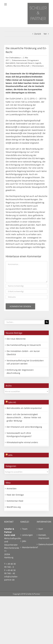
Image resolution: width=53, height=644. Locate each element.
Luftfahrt (9, 66)
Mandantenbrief (27, 547)
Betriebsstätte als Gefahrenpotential (24, 408)
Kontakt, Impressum (43, 537)
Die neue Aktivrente (16, 339)
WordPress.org (14, 507)
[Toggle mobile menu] (6, 4)
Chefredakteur (15, 58)
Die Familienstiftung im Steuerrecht (24, 345)
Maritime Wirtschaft (21, 66)
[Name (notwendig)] (26, 286)
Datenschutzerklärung (43, 544)
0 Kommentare (38, 66)
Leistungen (27, 535)
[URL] (26, 297)
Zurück (38, 34)
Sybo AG (12, 402)
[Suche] (47, 322)
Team (25, 529)
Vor (45, 34)
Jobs (24, 541)
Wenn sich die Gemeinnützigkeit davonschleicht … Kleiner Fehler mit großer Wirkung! (24, 418)
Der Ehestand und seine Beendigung (24, 427)
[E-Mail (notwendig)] (26, 291)
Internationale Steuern (25, 63)
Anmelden (12, 489)
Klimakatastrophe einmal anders (22, 442)
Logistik (38, 63)
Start (41, 529)
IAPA (10, 455)
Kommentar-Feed (15, 501)
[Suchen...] (24, 322)
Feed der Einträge (15, 495)
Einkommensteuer (20, 60)
